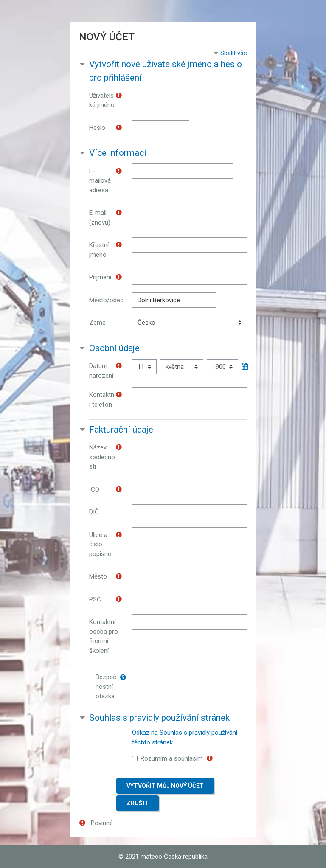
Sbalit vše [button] (234, 53)
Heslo (97, 128)
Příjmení (100, 277)
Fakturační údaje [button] (121, 430)
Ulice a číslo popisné (100, 544)
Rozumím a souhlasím (172, 758)
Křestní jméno (99, 250)
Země (97, 323)
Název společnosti (102, 457)
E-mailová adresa (100, 181)
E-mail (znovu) (100, 218)
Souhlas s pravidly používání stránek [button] (159, 718)
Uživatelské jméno (102, 100)
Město (98, 576)
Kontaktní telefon (102, 400)
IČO (94, 489)
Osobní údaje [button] (114, 348)
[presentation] (201, 686)
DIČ (94, 512)
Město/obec (106, 300)
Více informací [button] (118, 153)
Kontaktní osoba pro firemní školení (104, 636)
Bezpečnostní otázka (106, 687)
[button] (125, 677)
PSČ (95, 599)
